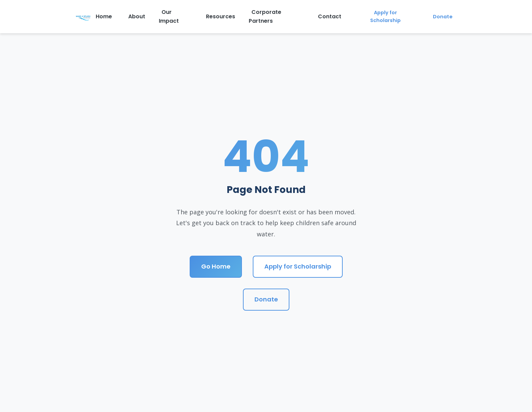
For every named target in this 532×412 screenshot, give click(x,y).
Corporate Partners (265, 16)
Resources (221, 16)
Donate (443, 17)
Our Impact (169, 16)
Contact (330, 16)
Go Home (216, 266)
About (137, 16)
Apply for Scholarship (385, 16)
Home (104, 16)
